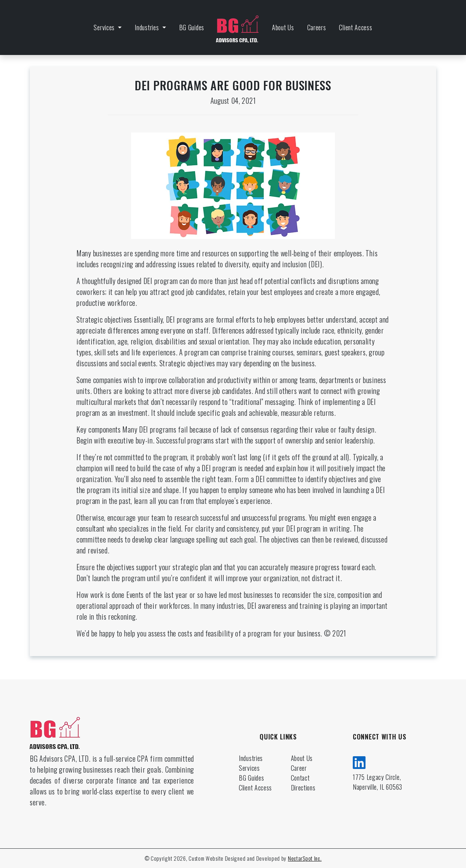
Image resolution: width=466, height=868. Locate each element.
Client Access (356, 27)
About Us (283, 27)
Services (105, 27)
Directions (303, 788)
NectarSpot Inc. (305, 858)
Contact (300, 778)
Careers (317, 27)
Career (299, 768)
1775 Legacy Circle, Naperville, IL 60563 (378, 782)
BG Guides (192, 27)
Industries (148, 27)
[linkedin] (359, 761)
